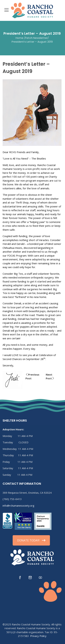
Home (19, 38)
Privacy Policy (38, 636)
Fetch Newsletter (36, 38)
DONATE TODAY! (31, 540)
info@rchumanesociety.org (18, 506)
